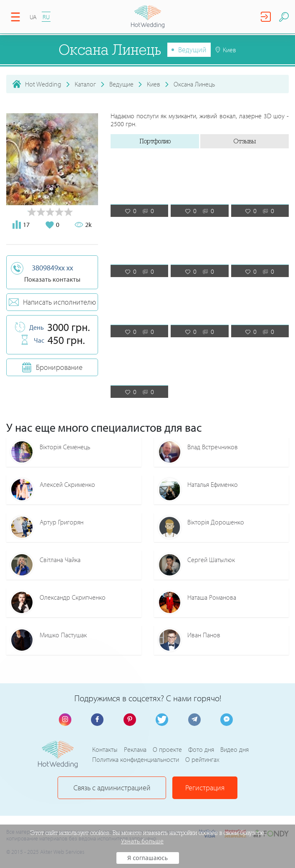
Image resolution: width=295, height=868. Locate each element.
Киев (154, 84)
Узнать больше (142, 841)
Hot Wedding (43, 84)
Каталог (85, 84)
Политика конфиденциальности (136, 759)
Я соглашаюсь (147, 858)
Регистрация (205, 788)
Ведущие (121, 84)
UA (33, 17)
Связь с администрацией (112, 788)
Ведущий (192, 50)
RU (46, 17)
